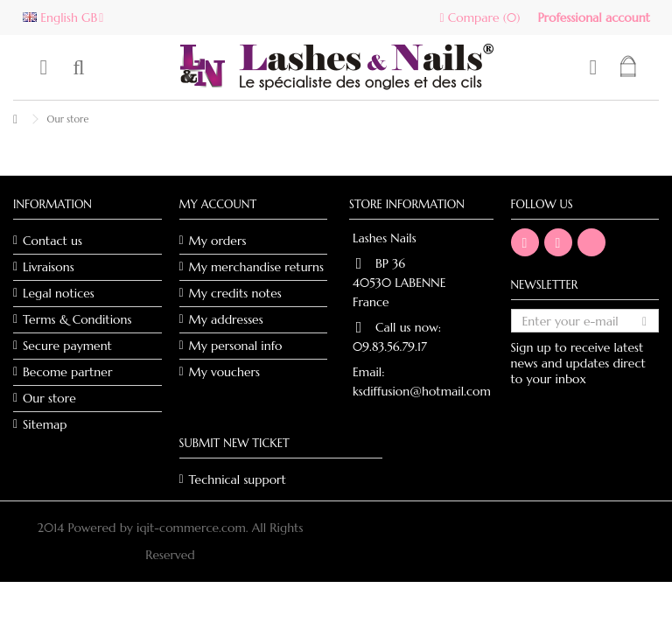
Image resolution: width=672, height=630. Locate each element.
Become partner (67, 372)
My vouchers (225, 372)
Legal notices (59, 293)
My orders (218, 241)
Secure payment (67, 346)
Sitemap (45, 424)
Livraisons (49, 267)
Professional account (594, 17)
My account (218, 204)
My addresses (226, 319)
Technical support (238, 479)
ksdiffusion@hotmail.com (422, 391)
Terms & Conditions (77, 319)
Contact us (52, 241)
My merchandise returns (257, 267)
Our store (49, 398)
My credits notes (235, 293)
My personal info (236, 346)
